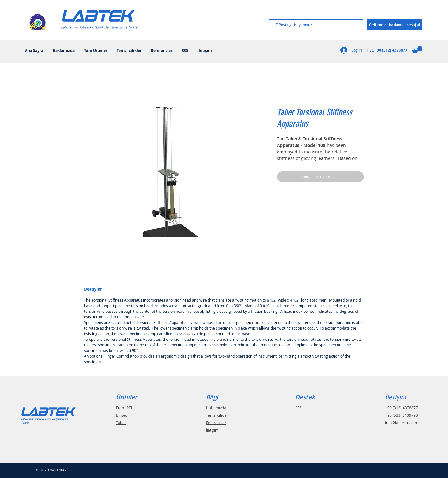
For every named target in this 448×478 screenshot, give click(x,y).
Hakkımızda (216, 408)
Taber (121, 423)
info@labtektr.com (401, 423)
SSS (299, 408)
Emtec (121, 415)
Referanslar (216, 423)
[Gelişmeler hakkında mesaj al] (394, 25)
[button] (417, 50)
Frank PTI (124, 408)
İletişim (212, 430)
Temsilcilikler (217, 415)
